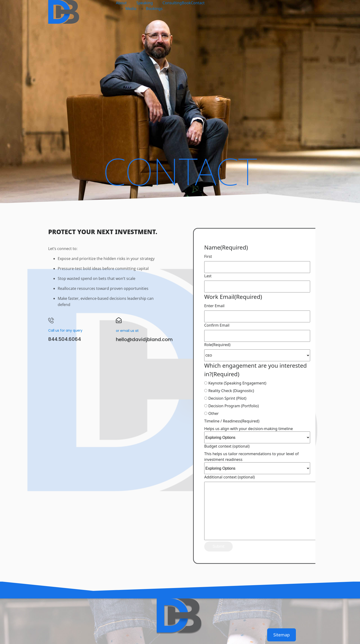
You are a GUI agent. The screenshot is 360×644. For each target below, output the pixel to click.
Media (131, 9)
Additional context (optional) (230, 477)
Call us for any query (65, 330)
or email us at (127, 331)
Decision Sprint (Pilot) (227, 398)
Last (208, 276)
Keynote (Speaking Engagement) (237, 383)
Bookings (154, 9)
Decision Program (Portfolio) (233, 406)
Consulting (172, 3)
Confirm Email (217, 325)
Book (186, 3)
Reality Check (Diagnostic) (231, 391)
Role (217, 345)
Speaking (144, 3)
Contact (198, 3)
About (121, 3)
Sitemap (282, 635)
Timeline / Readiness (232, 421)
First (208, 256)
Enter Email (214, 306)
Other (213, 413)
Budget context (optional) (227, 446)
